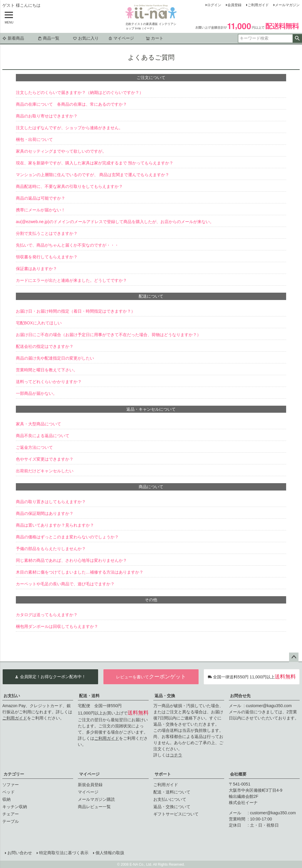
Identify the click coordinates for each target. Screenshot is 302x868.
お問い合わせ (19, 852)
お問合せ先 (240, 696)
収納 (6, 799)
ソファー (11, 785)
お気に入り (86, 38)
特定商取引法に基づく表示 (63, 852)
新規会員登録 (90, 785)
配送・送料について (172, 792)
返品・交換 (165, 696)
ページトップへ (294, 657)
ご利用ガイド (258, 5)
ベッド (9, 792)
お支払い (12, 696)
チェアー (11, 814)
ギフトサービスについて (176, 814)
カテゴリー (14, 774)
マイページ (121, 38)
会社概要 (238, 774)
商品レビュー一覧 (94, 807)
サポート (163, 774)
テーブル (11, 821)
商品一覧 (48, 38)
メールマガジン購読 (96, 799)
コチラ (176, 755)
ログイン (214, 5)
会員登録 (234, 5)
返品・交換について (172, 807)
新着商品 (13, 38)
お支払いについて (170, 799)
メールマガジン (287, 5)
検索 (297, 38)
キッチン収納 (15, 807)
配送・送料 (89, 696)
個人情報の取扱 (110, 852)
